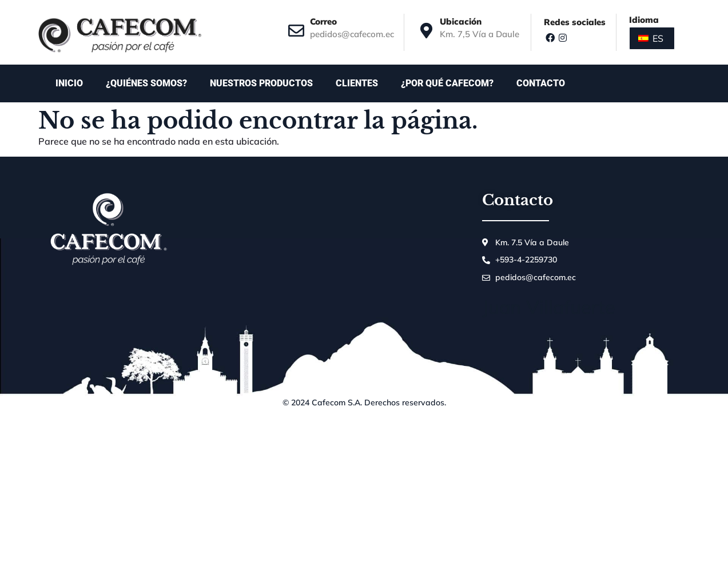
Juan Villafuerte (548, 307)
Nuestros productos (261, 83)
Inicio (69, 83)
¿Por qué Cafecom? (447, 83)
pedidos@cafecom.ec (352, 34)
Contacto (544, 83)
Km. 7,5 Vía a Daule (480, 34)
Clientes (357, 83)
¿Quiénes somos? (146, 83)
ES (651, 38)
